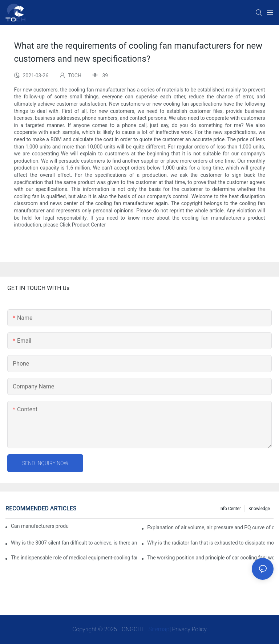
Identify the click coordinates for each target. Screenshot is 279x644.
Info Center (230, 509)
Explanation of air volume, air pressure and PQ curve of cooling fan (210, 527)
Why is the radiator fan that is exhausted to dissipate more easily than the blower (210, 543)
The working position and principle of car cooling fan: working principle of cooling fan (210, 558)
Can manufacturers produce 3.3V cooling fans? (40, 526)
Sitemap (158, 629)
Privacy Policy (189, 629)
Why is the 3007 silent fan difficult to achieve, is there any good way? (74, 543)
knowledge (259, 509)
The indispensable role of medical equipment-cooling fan (74, 558)
